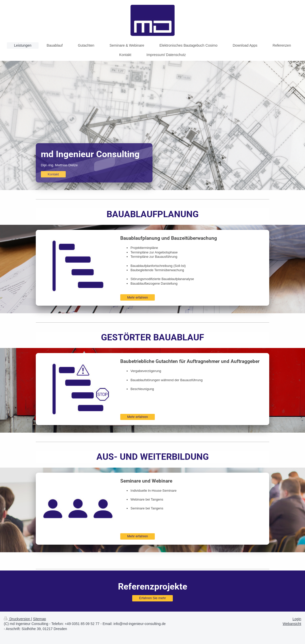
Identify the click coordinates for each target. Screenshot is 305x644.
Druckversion (17, 619)
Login (297, 619)
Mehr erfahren (138, 297)
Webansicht (292, 624)
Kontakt (53, 174)
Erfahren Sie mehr (152, 598)
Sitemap (39, 619)
